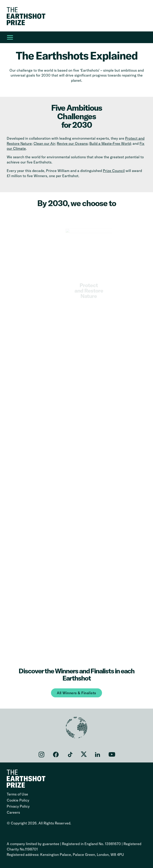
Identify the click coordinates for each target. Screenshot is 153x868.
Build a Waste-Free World (110, 143)
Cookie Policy (18, 800)
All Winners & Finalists (76, 693)
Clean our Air (44, 143)
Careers (13, 812)
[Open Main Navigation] (10, 37)
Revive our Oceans (72, 143)
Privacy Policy (18, 806)
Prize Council (114, 171)
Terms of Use (17, 794)
